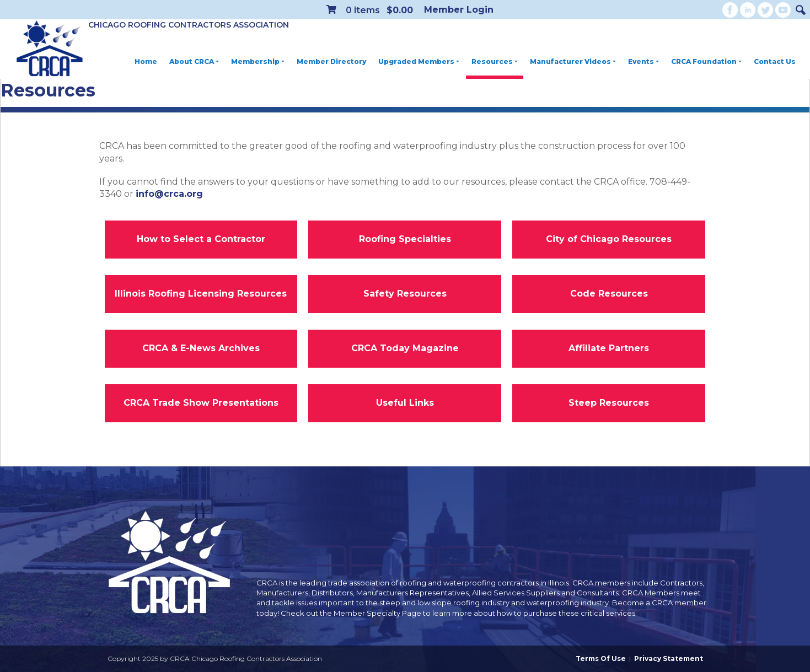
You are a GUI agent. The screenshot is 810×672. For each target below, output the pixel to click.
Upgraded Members (419, 61)
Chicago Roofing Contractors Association (189, 25)
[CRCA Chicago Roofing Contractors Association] (50, 49)
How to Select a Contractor (201, 239)
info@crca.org (169, 194)
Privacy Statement (669, 658)
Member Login (459, 10)
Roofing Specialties (405, 239)
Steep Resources (609, 403)
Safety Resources (405, 294)
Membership (258, 61)
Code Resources (609, 294)
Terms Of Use (601, 658)
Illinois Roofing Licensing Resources (201, 294)
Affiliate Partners (609, 348)
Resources (495, 61)
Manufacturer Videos (573, 61)
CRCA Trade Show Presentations (201, 403)
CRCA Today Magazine (405, 348)
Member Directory (331, 61)
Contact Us (775, 61)
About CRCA (194, 61)
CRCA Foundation (706, 61)
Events (643, 61)
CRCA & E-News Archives (201, 348)
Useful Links (405, 403)
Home (146, 61)
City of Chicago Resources (609, 239)
